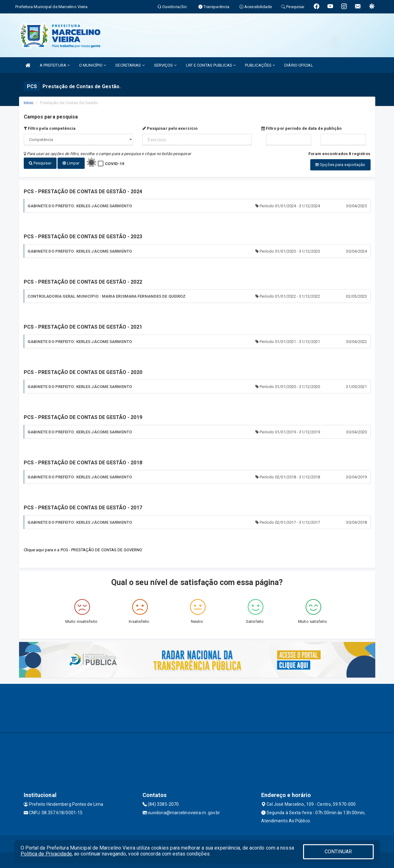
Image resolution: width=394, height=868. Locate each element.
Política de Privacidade (46, 854)
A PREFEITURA (55, 65)
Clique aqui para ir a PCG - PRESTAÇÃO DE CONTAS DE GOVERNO (83, 550)
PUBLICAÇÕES (260, 65)
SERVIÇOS (165, 65)
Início (29, 103)
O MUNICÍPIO (92, 65)
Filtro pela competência (50, 128)
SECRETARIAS (130, 65)
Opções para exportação (340, 165)
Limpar (71, 163)
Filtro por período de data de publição (302, 128)
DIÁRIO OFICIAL (299, 65)
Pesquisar (40, 163)
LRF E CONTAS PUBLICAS (211, 65)
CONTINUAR (338, 852)
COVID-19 (115, 164)
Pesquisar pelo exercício (170, 128)
